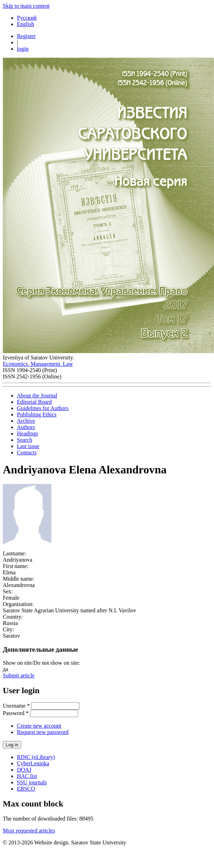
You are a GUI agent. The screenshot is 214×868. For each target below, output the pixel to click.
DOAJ (24, 770)
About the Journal (37, 395)
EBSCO (26, 789)
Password (16, 713)
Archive (26, 421)
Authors (26, 427)
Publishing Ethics (37, 414)
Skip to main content (26, 6)
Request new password (43, 732)
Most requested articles (29, 831)
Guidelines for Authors (43, 408)
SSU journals (32, 782)
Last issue (28, 446)
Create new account (39, 726)
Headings (27, 433)
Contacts (27, 452)
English (26, 24)
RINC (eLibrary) (36, 757)
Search (25, 440)
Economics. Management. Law (38, 364)
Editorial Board (34, 402)
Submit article (19, 675)
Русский (27, 18)
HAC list (27, 776)
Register (26, 36)
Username (16, 706)
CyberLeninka (33, 763)
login (23, 49)
